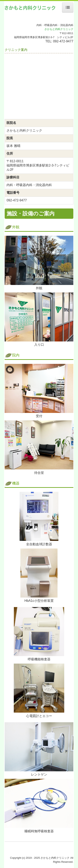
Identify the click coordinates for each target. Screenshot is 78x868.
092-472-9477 (63, 41)
